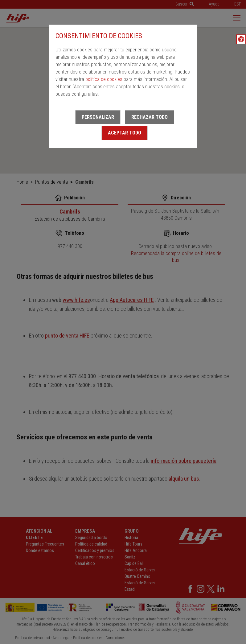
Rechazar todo (150, 117)
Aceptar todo (125, 133)
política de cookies (104, 79)
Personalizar (98, 117)
